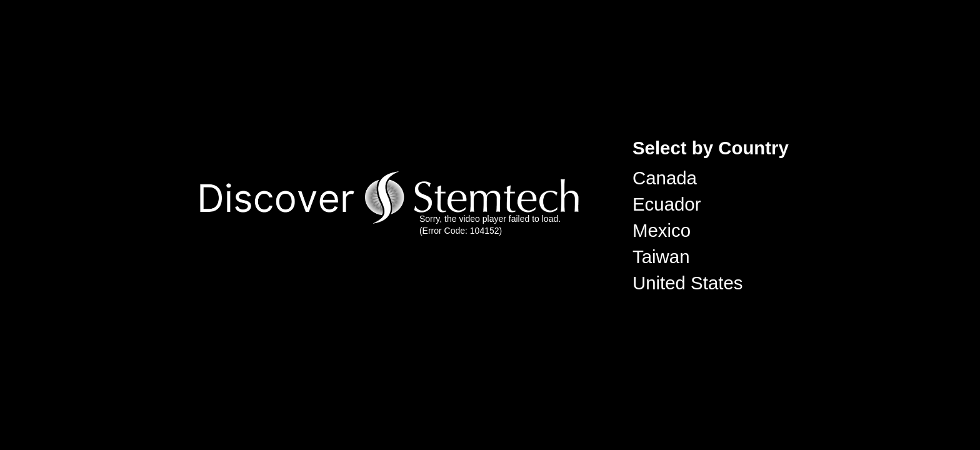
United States (687, 283)
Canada (665, 178)
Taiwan (661, 257)
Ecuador (667, 204)
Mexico (662, 230)
